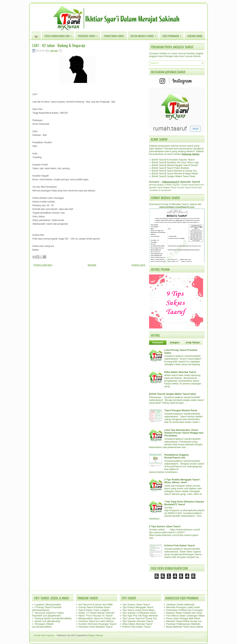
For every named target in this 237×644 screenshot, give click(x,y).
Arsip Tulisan (193, 343)
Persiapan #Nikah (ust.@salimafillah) (43, 625)
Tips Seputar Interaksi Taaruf (137, 621)
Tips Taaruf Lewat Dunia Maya (138, 610)
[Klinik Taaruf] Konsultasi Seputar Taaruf (173, 160)
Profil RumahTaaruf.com (59, 35)
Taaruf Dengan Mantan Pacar (181, 410)
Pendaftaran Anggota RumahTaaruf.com (176, 456)
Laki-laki (54, 51)
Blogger (91, 635)
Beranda (92, 265)
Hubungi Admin (195, 36)
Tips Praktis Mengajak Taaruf (138, 607)
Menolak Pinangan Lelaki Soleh (183, 607)
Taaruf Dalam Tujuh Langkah (94, 610)
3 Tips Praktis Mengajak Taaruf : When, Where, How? (182, 481)
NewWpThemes (148, 635)
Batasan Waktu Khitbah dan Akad (184, 613)
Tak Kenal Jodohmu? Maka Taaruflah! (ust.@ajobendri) (48, 614)
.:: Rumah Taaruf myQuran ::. (44, 635)
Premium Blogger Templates (193, 635)
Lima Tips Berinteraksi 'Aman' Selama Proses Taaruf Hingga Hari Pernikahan (184, 433)
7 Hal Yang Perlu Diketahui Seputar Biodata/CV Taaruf (184, 503)
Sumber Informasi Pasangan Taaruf (97, 624)
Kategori (175, 343)
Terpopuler (158, 343)
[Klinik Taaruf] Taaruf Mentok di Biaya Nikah (175, 173)
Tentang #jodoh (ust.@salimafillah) (53, 618)
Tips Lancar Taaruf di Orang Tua (139, 618)
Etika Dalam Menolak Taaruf (180, 372)
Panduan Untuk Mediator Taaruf (95, 627)
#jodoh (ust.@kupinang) (47, 621)
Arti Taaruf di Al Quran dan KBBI (95, 604)
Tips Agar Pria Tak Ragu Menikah (140, 616)
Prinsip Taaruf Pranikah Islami (94, 607)
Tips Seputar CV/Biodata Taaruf (139, 613)
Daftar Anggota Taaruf (145, 35)
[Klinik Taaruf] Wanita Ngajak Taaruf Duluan (175, 165)
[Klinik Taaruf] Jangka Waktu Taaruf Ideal (174, 176)
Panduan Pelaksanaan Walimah (183, 624)
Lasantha (176, 635)
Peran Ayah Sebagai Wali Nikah (183, 618)
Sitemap (100, 635)
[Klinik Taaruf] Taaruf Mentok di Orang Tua (174, 171)
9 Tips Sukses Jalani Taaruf (165, 526)
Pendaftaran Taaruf (114, 36)
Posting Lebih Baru (43, 265)
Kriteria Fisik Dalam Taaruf (179, 545)
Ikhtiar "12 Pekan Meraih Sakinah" (97, 613)
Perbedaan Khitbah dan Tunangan (185, 610)
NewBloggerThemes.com (194, 637)
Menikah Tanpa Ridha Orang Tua (184, 621)
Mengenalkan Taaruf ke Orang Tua (97, 618)
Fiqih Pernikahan (173, 35)
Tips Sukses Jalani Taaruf (136, 604)
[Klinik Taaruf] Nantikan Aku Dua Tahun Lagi (175, 162)
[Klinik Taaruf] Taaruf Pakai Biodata (170, 168)
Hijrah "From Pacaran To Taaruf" (96, 616)
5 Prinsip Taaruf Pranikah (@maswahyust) (47, 609)
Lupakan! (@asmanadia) (48, 604)
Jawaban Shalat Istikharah (180, 604)
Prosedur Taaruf (89, 35)
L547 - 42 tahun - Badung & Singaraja (59, 45)
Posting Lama (138, 265)
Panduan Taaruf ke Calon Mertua (96, 621)
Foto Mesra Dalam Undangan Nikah (185, 616)
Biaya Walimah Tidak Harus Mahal (185, 627)
